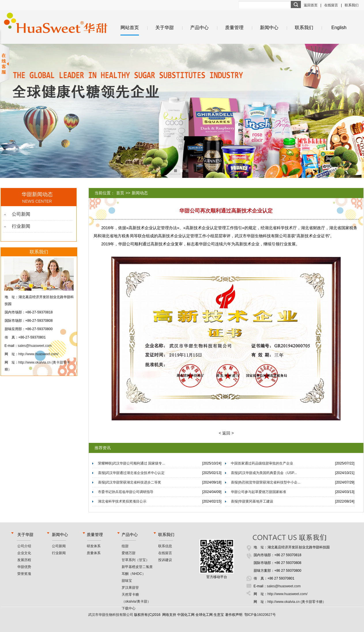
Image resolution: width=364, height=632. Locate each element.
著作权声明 (234, 615)
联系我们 (352, 5)
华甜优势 (24, 567)
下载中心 (129, 608)
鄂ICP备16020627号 (260, 615)
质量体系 (94, 553)
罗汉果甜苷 (130, 588)
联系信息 (165, 546)
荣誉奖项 (24, 574)
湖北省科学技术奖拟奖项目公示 (122, 501)
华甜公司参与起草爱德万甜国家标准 (259, 492)
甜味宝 (127, 581)
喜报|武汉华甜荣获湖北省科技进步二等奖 (130, 482)
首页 (120, 193)
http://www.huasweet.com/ (38, 354)
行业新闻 (21, 226)
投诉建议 (165, 560)
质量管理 (234, 28)
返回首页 (311, 5)
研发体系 (94, 546)
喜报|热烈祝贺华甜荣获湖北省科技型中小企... (266, 482)
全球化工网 (204, 615)
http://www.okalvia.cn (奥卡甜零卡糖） (297, 602)
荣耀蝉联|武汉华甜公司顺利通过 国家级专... (131, 463)
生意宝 (219, 615)
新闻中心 (269, 28)
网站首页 (130, 28)
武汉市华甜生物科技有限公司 (111, 615)
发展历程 (24, 560)
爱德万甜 (129, 553)
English (339, 28)
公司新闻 (21, 214)
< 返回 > (226, 433)
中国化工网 (186, 615)
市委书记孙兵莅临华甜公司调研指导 (126, 492)
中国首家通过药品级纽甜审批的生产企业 (262, 463)
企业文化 (24, 553)
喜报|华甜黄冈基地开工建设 (252, 501)
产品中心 (199, 28)
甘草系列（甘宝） (135, 560)
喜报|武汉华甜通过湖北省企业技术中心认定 (131, 473)
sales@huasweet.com (35, 346)
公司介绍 (24, 546)
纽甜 (125, 546)
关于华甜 (165, 28)
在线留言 (331, 5)
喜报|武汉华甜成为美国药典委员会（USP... (264, 473)
